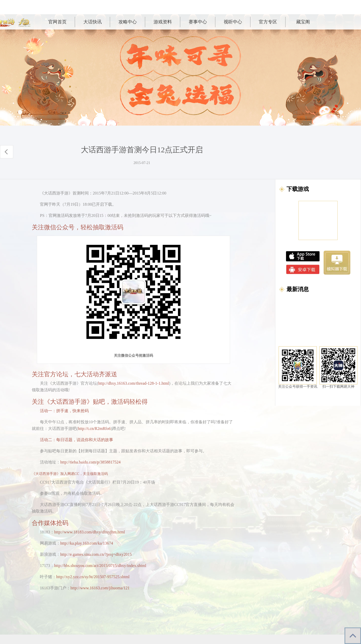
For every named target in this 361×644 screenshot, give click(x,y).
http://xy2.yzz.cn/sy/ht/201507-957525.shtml (93, 577)
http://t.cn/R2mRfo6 (94, 429)
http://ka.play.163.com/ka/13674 (87, 543)
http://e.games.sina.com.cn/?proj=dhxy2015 (96, 554)
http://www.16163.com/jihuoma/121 (100, 588)
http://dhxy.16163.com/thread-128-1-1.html (133, 383)
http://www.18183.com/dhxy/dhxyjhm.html (90, 532)
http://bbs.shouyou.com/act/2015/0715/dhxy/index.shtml (100, 566)
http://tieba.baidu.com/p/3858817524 (90, 462)
